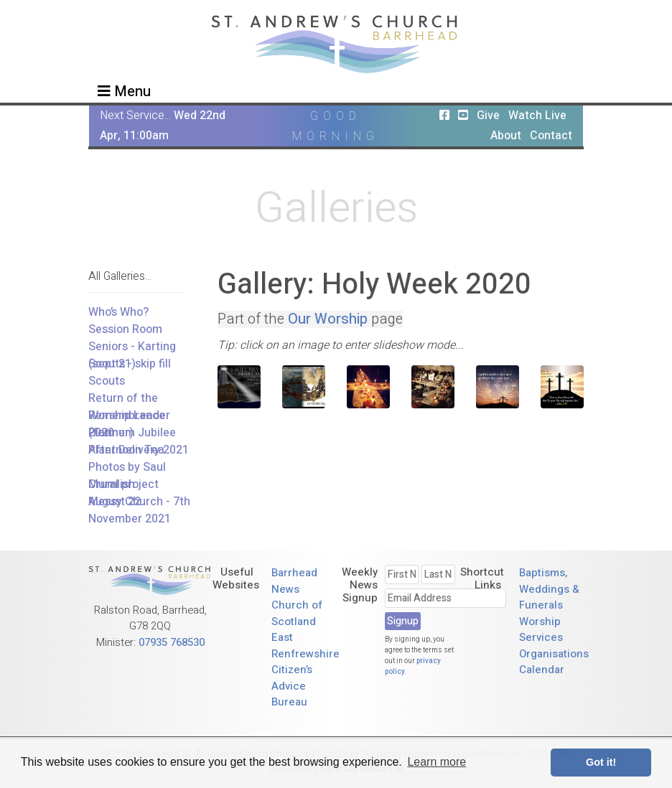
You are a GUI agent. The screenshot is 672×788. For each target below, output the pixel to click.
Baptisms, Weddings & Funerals (549, 589)
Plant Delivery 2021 (139, 450)
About (506, 136)
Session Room (125, 329)
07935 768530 (172, 642)
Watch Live (537, 116)
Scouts (107, 381)
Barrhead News (294, 581)
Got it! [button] (601, 762)
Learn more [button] (437, 762)
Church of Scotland (297, 613)
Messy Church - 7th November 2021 (139, 510)
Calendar (542, 670)
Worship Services (541, 630)
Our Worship (328, 319)
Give (488, 116)
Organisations (554, 654)
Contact (551, 136)
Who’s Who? (118, 312)
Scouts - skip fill (130, 364)
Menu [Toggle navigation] (124, 92)
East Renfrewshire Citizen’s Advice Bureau (305, 670)
